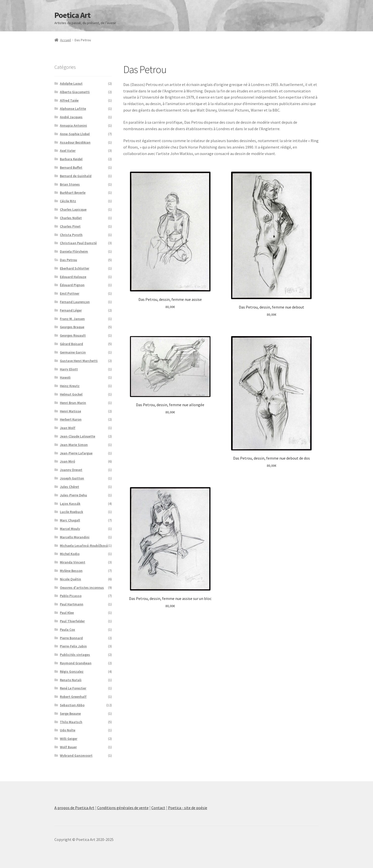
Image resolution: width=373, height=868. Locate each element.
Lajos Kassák (70, 504)
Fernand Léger (71, 310)
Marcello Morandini (75, 537)
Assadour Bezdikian (75, 142)
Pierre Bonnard (71, 638)
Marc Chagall (70, 520)
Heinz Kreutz (70, 386)
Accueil (65, 40)
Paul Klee (67, 613)
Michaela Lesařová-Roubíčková (84, 546)
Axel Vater (68, 151)
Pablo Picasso (71, 596)
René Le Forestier (73, 688)
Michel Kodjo (70, 554)
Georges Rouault (73, 335)
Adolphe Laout (71, 83)
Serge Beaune (70, 713)
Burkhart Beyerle (73, 193)
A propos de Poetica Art (74, 808)
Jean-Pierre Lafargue (76, 453)
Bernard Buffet (71, 167)
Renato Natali (71, 680)
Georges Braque (72, 327)
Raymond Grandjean (76, 663)
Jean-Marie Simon (74, 445)
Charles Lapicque (73, 209)
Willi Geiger (69, 739)
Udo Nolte (68, 730)
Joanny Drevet (71, 470)
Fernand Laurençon (75, 302)
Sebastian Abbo (72, 705)
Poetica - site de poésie (188, 808)
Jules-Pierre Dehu (73, 495)
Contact (158, 808)
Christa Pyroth (71, 235)
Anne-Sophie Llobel (75, 134)
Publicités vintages (75, 655)
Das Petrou (68, 260)
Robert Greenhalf (73, 697)
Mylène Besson (71, 571)
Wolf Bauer (68, 747)
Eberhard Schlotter (75, 268)
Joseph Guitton (72, 478)
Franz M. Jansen (72, 319)
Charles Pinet (70, 226)
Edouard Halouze (73, 277)
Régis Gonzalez (72, 671)
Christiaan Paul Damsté (78, 243)
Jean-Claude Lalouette (78, 436)
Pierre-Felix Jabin (73, 646)
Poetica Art (72, 15)
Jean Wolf (68, 428)
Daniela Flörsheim (74, 251)
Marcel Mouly (70, 529)
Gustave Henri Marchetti (79, 361)
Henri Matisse (70, 411)
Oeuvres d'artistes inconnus (82, 588)
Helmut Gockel (71, 394)
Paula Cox (67, 630)
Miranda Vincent (73, 562)
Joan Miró (67, 461)
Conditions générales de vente (123, 808)
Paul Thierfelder (72, 621)
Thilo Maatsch (71, 722)
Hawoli (65, 377)
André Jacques (71, 117)
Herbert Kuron (71, 419)
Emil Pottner (70, 293)
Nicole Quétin (70, 579)
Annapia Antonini (73, 125)
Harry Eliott (69, 369)
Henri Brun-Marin (73, 403)
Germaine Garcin (73, 352)
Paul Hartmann (72, 604)
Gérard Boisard (71, 344)
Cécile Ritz (68, 201)
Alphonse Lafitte (73, 109)
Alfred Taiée (69, 100)
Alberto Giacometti (75, 92)
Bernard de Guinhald (76, 176)
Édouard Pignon (72, 285)
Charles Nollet (71, 218)
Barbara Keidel (71, 159)
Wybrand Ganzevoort (76, 755)
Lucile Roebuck (71, 512)
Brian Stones (70, 184)
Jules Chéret (69, 487)
